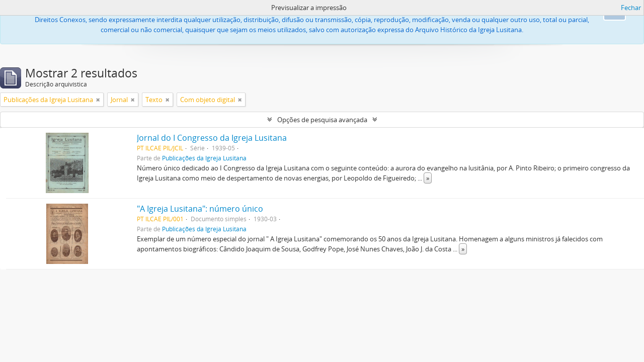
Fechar (631, 8)
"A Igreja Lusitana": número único (200, 209)
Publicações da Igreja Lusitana (204, 158)
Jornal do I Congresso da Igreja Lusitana (212, 138)
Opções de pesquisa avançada (322, 120)
